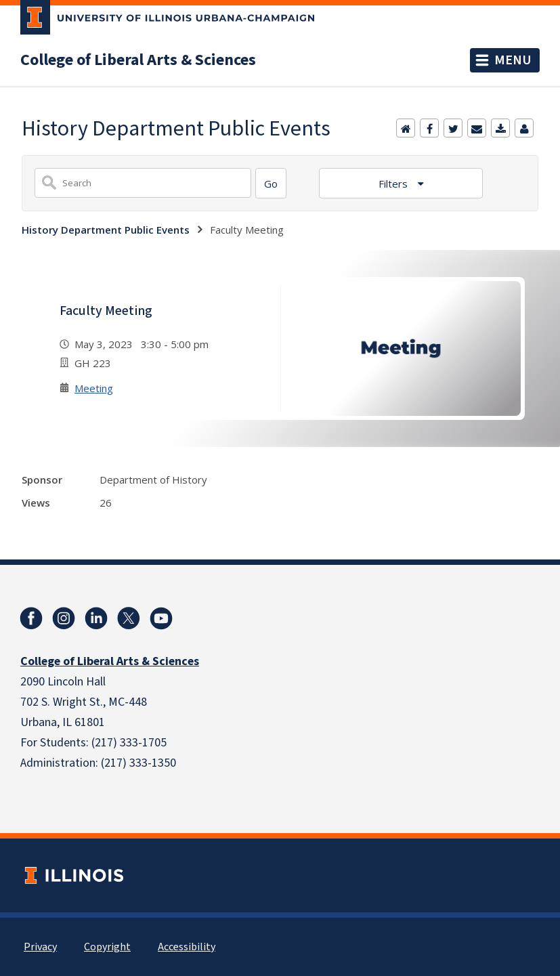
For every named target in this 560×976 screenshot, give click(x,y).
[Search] (271, 183)
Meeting (94, 388)
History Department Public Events (106, 230)
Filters (394, 184)
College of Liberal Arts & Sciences (138, 60)
